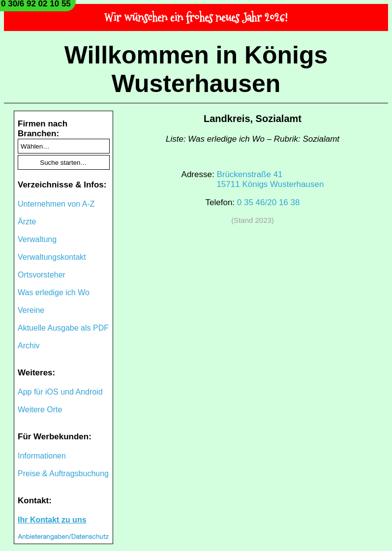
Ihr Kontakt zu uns (52, 520)
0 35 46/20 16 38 (269, 202)
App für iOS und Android (60, 392)
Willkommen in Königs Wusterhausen (196, 69)
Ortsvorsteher (42, 275)
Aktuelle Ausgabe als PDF (63, 328)
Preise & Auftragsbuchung (63, 474)
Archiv (29, 346)
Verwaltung (37, 239)
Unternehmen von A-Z (56, 204)
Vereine (31, 310)
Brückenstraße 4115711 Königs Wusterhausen (270, 179)
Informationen (42, 456)
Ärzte (27, 222)
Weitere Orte (40, 410)
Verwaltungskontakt (52, 257)
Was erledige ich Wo (54, 292)
